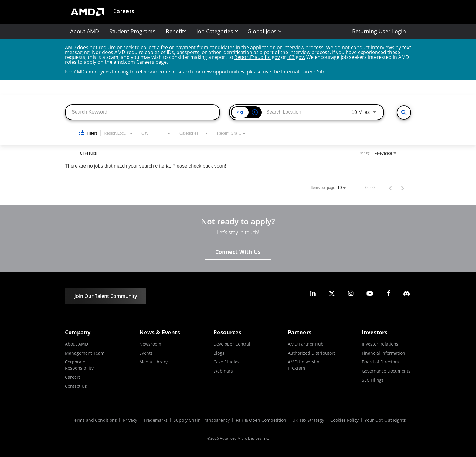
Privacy (130, 420)
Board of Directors (380, 362)
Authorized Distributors (312, 353)
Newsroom (150, 344)
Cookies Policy (344, 420)
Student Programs (132, 31)
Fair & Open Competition (261, 420)
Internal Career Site (303, 72)
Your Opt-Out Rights (385, 420)
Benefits (176, 31)
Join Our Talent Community (106, 296)
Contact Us (76, 386)
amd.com (124, 62)
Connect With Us (238, 252)
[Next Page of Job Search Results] (403, 188)
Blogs (219, 353)
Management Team (85, 353)
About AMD (85, 31)
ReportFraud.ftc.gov (257, 57)
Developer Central (232, 344)
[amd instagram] (351, 293)
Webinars (223, 371)
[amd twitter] (332, 293)
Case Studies (226, 362)
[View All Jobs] (404, 113)
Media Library (153, 362)
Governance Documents (386, 371)
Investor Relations (380, 344)
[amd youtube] (370, 293)
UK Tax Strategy (308, 420)
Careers (124, 12)
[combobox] (143, 112)
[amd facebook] (389, 293)
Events (146, 353)
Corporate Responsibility (79, 365)
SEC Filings (373, 380)
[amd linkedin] (313, 293)
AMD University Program (303, 365)
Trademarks (155, 420)
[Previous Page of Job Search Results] (390, 188)
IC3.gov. (296, 57)
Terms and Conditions (94, 420)
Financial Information (384, 353)
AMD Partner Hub (306, 344)
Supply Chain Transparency (202, 420)
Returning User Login (379, 31)
